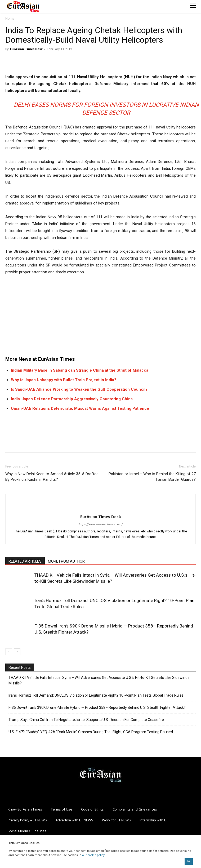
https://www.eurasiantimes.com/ (101, 524)
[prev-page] (9, 652)
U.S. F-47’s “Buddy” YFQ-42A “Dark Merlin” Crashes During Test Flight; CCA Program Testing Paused (91, 732)
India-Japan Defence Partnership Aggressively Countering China (72, 399)
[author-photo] (101, 508)
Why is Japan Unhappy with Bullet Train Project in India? (64, 380)
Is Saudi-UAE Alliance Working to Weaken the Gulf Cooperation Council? (79, 389)
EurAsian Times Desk (26, 49)
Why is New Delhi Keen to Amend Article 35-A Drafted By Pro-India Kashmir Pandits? (52, 477)
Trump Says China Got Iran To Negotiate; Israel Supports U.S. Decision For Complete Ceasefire (86, 720)
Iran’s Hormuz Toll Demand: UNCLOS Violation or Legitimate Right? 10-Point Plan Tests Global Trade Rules (96, 695)
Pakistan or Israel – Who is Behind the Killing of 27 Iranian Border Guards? (152, 477)
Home (10, 18)
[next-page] (17, 652)
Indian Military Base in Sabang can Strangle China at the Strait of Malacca (80, 370)
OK (189, 861)
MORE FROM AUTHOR (66, 561)
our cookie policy (93, 855)
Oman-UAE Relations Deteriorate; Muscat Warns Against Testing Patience (80, 408)
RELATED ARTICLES (25, 561)
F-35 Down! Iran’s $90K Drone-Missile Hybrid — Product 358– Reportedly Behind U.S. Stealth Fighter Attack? (97, 707)
